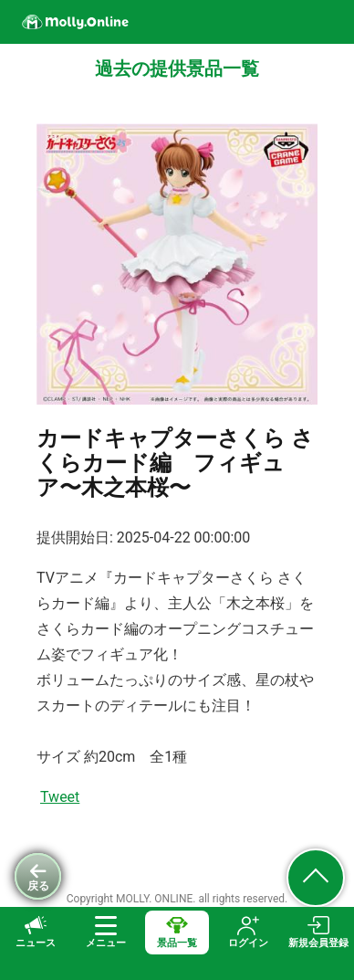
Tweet (60, 797)
